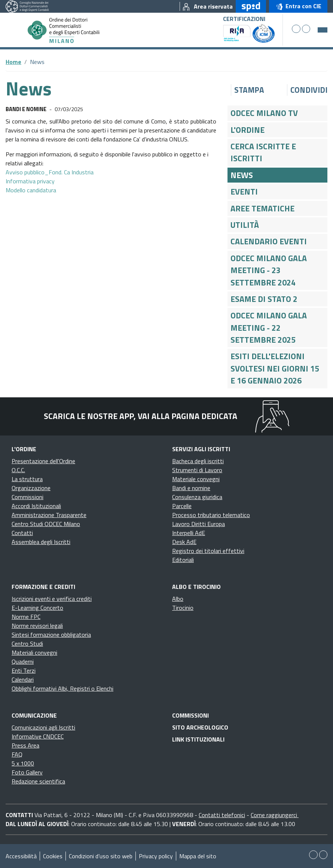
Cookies (53, 856)
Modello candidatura (31, 190)
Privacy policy (156, 856)
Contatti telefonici (222, 815)
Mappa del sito (198, 856)
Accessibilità (21, 856)
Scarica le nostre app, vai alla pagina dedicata (140, 416)
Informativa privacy (30, 181)
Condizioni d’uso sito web (101, 856)
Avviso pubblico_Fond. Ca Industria (50, 172)
